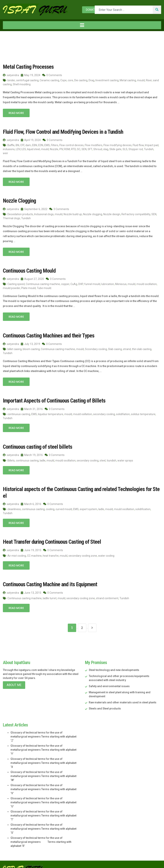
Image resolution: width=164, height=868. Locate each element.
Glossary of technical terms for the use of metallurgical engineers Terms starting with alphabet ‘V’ (43, 781)
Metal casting (128, 80)
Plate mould (28, 287)
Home (9, 39)
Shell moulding (22, 84)
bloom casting (31, 348)
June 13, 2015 (31, 584)
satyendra (11, 75)
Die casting (81, 80)
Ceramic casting (49, 80)
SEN (84, 149)
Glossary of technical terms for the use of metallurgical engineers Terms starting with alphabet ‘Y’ (43, 741)
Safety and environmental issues (109, 678)
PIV (61, 149)
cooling (50, 501)
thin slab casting (142, 348)
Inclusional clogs (44, 214)
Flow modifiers (94, 145)
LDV (18, 149)
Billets (11, 459)
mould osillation (83, 413)
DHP (81, 283)
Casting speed (16, 283)
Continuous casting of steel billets (36, 446)
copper (65, 283)
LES (24, 149)
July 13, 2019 (30, 343)
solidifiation (123, 413)
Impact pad (152, 145)
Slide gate (115, 149)
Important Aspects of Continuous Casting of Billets (52, 400)
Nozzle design (112, 214)
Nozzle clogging (93, 214)
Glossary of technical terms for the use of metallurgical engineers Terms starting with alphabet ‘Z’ (43, 728)
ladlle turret (50, 590)
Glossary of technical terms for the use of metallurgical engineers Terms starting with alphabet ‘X (43, 754)
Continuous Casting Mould (28, 270)
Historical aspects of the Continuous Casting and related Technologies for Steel (80, 488)
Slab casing (115, 348)
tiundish (111, 459)
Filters (55, 145)
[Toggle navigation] (82, 25)
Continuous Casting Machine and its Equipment (48, 576)
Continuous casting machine (43, 283)
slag (106, 149)
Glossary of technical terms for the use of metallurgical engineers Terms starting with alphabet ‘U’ (43, 794)
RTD (73, 149)
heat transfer (51, 547)
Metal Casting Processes (27, 67)
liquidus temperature (51, 413)
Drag (91, 80)
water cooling (106, 547)
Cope (63, 80)
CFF (22, 145)
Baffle (11, 145)
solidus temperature (143, 413)
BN (17, 145)
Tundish (149, 149)
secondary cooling (104, 413)
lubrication (108, 283)
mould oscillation (147, 283)
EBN (35, 145)
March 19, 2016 (32, 454)
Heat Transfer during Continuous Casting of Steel (50, 534)
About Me (14, 677)
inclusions (9, 149)
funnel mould (92, 283)
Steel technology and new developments (114, 662)
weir (5, 153)
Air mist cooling (17, 547)
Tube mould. (44, 287)
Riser (149, 80)
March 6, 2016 (31, 496)
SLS (125, 149)
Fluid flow (138, 145)
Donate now (94, 10)
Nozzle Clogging (19, 200)
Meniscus (121, 283)
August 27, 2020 (32, 278)
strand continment (107, 590)
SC (79, 149)
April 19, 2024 (31, 140)
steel (103, 459)
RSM (67, 149)
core (70, 80)
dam (28, 145)
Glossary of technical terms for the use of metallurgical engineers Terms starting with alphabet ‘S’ (43, 820)
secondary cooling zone (83, 547)
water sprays (125, 459)
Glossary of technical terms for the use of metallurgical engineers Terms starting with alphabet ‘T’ (43, 807)
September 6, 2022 (34, 209)
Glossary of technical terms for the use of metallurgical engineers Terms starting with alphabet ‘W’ (43, 768)
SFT (90, 149)
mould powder (11, 287)
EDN (41, 145)
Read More (16, 113)
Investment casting (107, 80)
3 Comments (59, 209)
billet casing (15, 348)
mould (141, 80)
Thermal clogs (11, 218)
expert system (88, 501)
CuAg (74, 283)
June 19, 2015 (31, 542)
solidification (143, 501)
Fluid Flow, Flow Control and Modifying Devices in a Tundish (61, 132)
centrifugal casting (27, 80)
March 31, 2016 (32, 408)
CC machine (34, 547)
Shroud (98, 149)
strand (127, 348)
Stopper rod (136, 149)
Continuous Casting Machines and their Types (47, 335)
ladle (43, 459)
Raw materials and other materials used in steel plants (123, 694)
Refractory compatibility (136, 214)
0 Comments (52, 75)
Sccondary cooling (96, 348)
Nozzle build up (73, 214)
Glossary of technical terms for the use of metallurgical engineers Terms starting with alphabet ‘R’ (41, 833)
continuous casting (19, 413)
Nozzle (54, 149)
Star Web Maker (151, 861)
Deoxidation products (20, 214)
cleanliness (14, 501)
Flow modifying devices (118, 145)
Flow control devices (71, 145)
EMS (47, 145)
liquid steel (34, 149)
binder (11, 80)
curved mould (64, 501)
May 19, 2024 (31, 75)
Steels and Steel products (105, 700)
